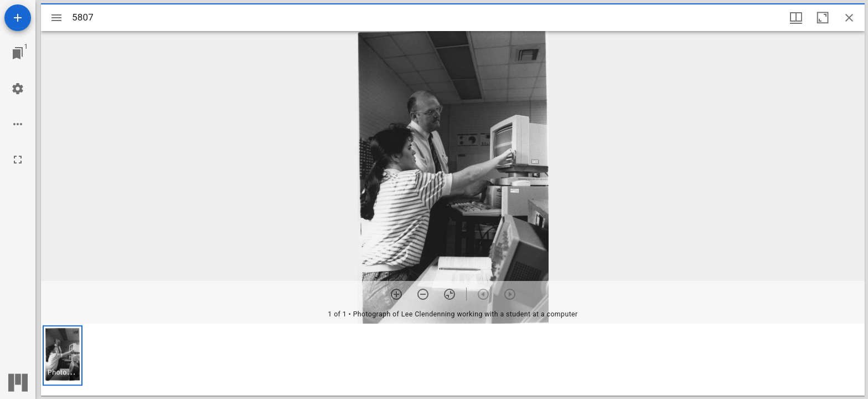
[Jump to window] (18, 53)
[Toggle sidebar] (56, 18)
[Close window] (849, 18)
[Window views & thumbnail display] (796, 18)
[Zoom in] (396, 294)
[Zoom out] (423, 294)
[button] (63, 355)
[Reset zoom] (449, 294)
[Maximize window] (823, 18)
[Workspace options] (18, 124)
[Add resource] (18, 18)
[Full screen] (18, 160)
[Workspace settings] (18, 89)
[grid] (453, 360)
